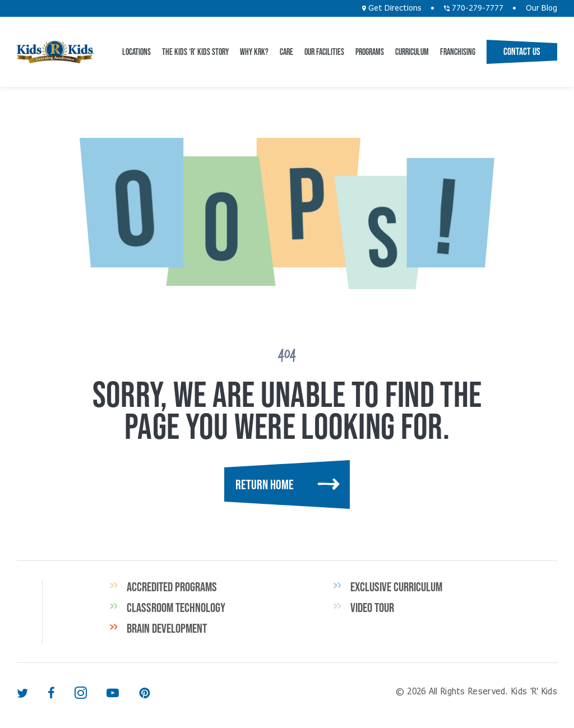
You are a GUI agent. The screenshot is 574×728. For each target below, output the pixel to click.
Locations (136, 52)
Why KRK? (254, 52)
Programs (370, 52)
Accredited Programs (172, 587)
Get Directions (392, 8)
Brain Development (167, 628)
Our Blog (541, 8)
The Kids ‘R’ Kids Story (195, 52)
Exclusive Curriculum (396, 587)
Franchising (458, 52)
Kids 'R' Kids (55, 52)
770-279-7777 (474, 8)
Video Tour (372, 608)
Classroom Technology (176, 608)
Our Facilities (324, 52)
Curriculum (412, 52)
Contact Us (522, 52)
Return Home (265, 484)
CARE (286, 52)
